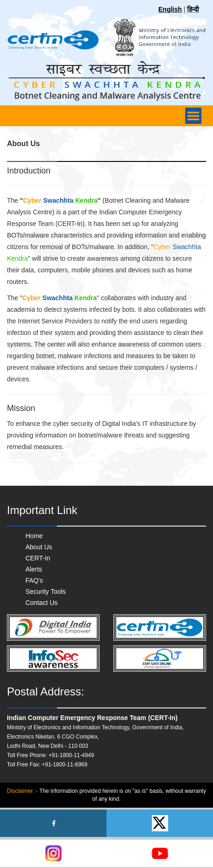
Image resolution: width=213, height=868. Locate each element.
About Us (39, 547)
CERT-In (38, 558)
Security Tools (46, 592)
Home (34, 536)
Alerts (34, 569)
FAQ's (34, 580)
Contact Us (41, 603)
